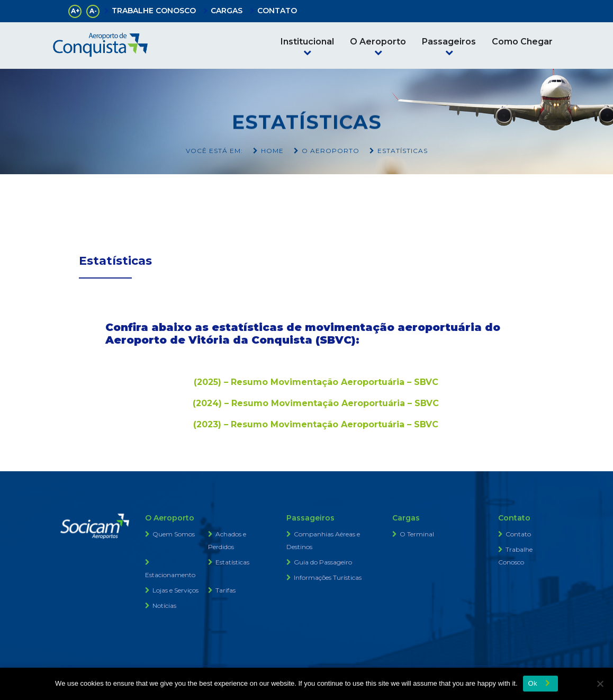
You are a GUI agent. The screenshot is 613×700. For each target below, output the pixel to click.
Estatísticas (232, 562)
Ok (533, 683)
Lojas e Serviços (175, 590)
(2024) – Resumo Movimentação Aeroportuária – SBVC (316, 403)
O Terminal (417, 534)
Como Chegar (522, 42)
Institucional (307, 42)
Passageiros (449, 42)
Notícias (164, 605)
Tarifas (226, 590)
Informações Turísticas (328, 577)
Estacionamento (170, 575)
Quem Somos (174, 534)
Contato (518, 534)
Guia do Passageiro (323, 562)
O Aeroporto (378, 42)
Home (272, 151)
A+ (75, 11)
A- (93, 11)
